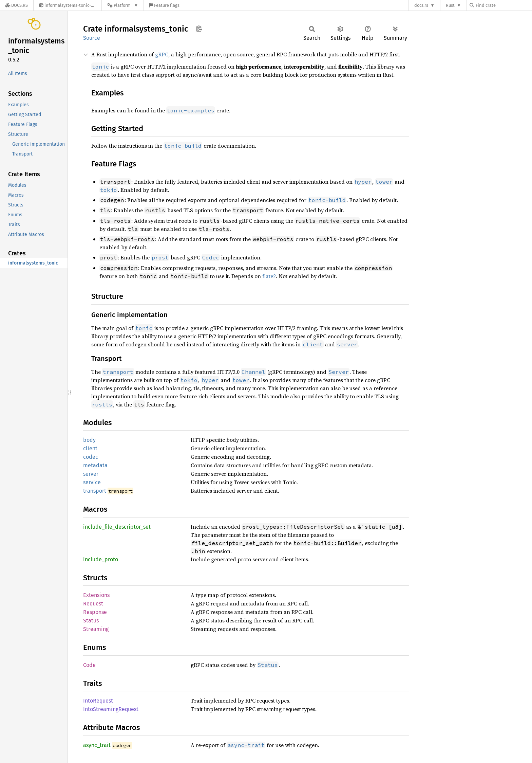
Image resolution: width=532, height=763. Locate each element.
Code (89, 665)
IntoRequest (98, 701)
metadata (95, 465)
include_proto (101, 559)
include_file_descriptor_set (117, 527)
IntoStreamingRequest (111, 709)
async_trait (97, 745)
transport (95, 491)
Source (92, 38)
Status (91, 621)
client (90, 448)
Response (95, 612)
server (91, 474)
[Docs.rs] (17, 5)
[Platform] (123, 5)
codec (91, 457)
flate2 (269, 276)
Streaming (96, 629)
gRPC (162, 54)
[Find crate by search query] (503, 5)
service (92, 482)
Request (93, 604)
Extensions (96, 595)
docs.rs (421, 5)
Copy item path (199, 29)
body (89, 440)
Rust (450, 5)
